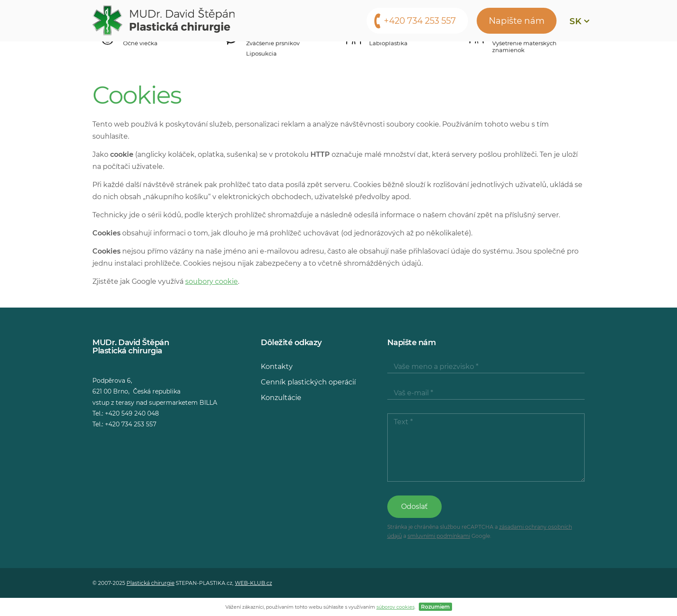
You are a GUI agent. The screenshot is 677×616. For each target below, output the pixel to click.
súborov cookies (395, 607)
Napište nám (517, 21)
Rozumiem (435, 607)
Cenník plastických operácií (308, 382)
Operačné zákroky (153, 54)
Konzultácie (317, 54)
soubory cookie (212, 281)
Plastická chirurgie (150, 583)
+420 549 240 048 (132, 413)
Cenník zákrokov (242, 54)
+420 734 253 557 (420, 21)
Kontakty (438, 54)
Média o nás (381, 54)
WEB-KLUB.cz (253, 583)
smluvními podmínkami (439, 536)
